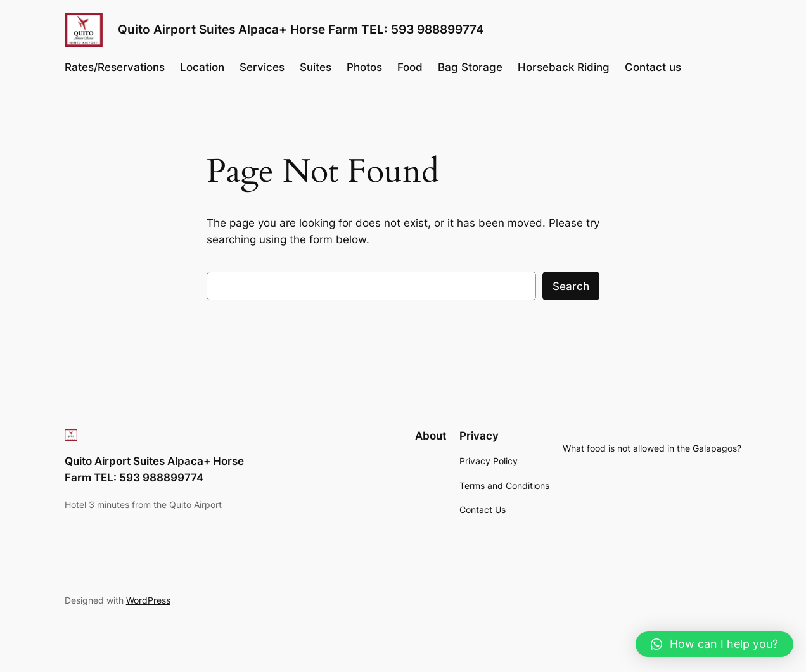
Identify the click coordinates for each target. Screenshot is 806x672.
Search (571, 286)
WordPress (148, 600)
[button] (714, 644)
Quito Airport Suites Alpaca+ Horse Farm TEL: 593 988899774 (301, 29)
